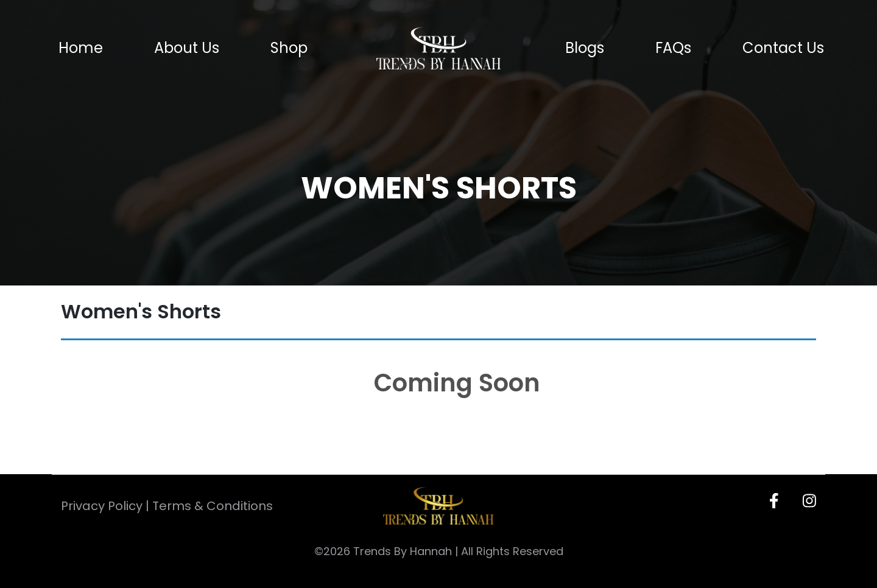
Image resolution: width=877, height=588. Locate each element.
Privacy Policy (102, 506)
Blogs (585, 48)
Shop (289, 48)
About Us (187, 48)
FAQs (673, 48)
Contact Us (783, 48)
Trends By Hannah (403, 551)
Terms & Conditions (213, 506)
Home (81, 48)
